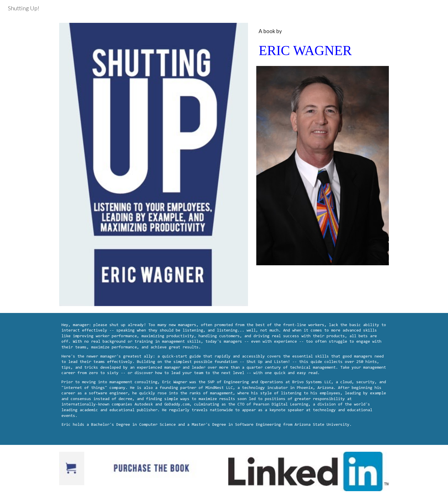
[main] (323, 44)
